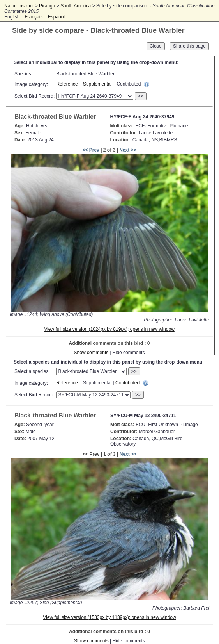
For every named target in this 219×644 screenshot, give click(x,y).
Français (34, 17)
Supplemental (97, 84)
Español (56, 17)
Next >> (128, 150)
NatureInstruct (19, 6)
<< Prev (91, 150)
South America (76, 6)
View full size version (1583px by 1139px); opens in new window (109, 617)
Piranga (47, 6)
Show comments (91, 353)
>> (141, 96)
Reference (67, 84)
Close (156, 46)
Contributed (127, 383)
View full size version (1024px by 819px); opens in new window (109, 329)
